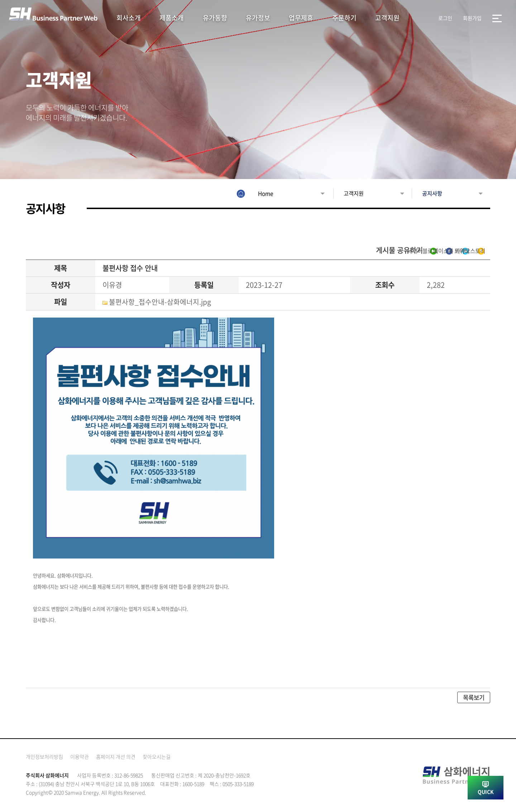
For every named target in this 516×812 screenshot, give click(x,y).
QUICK (486, 792)
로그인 (445, 18)
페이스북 (385, 251)
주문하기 (344, 18)
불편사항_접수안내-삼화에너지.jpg (160, 303)
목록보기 (473, 699)
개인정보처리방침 (44, 758)
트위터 (423, 251)
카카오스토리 (467, 251)
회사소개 (129, 18)
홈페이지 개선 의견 (116, 758)
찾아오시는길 (157, 758)
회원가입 (472, 18)
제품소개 (172, 18)
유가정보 (258, 18)
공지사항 (425, 194)
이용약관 (80, 758)
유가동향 (215, 18)
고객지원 (387, 18)
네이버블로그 (338, 251)
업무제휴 (301, 18)
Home (250, 194)
